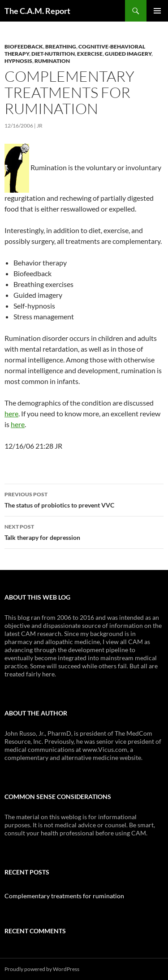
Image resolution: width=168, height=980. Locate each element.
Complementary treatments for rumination (64, 896)
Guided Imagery (128, 54)
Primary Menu (157, 11)
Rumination (52, 61)
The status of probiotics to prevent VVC (84, 499)
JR (40, 126)
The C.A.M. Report (37, 11)
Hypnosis (18, 61)
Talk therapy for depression (84, 531)
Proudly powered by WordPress (42, 969)
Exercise (90, 54)
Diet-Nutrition (53, 54)
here (11, 413)
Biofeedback (24, 46)
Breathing (61, 46)
